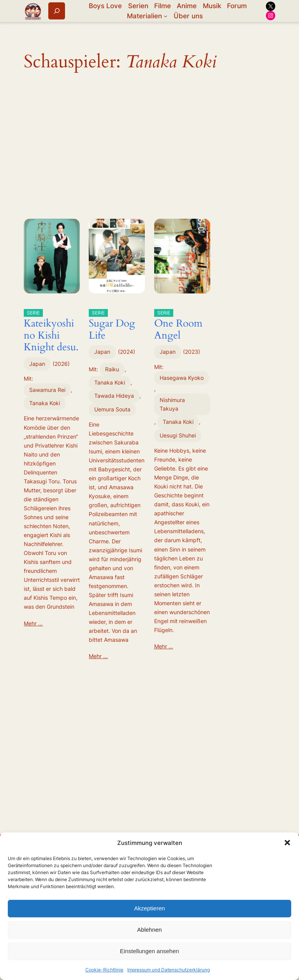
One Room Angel (178, 326)
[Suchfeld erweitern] (57, 11)
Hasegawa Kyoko (182, 378)
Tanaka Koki (45, 403)
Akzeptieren (149, 908)
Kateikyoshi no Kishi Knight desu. (51, 331)
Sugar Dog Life (112, 326)
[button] (287, 843)
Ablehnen (149, 930)
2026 (61, 364)
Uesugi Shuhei (178, 435)
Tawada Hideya (114, 396)
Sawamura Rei (47, 390)
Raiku (112, 369)
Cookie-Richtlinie (104, 970)
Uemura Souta (112, 409)
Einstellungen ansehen (149, 951)
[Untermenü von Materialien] (165, 16)
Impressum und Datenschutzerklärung (169, 970)
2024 (127, 352)
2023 (192, 352)
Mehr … (33, 623)
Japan (37, 364)
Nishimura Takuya (172, 404)
